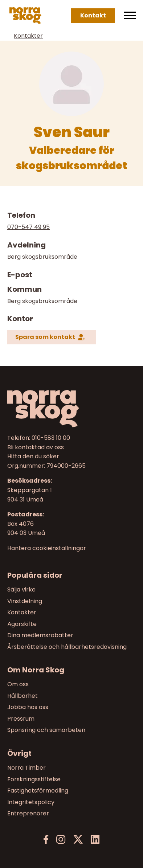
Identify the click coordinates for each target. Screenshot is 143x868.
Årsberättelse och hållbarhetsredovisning (67, 647)
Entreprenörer (28, 814)
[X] (78, 840)
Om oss (18, 684)
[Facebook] (46, 840)
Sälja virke (21, 589)
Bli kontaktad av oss (36, 447)
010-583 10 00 (51, 438)
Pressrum (21, 719)
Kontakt (93, 15)
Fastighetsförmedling (38, 791)
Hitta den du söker (33, 456)
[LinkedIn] (95, 840)
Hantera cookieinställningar (47, 548)
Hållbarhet (23, 696)
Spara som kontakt (45, 337)
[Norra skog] (25, 16)
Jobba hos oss (28, 707)
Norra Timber (26, 768)
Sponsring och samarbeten (46, 730)
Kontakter (28, 36)
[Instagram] (61, 840)
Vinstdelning (25, 601)
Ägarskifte (22, 624)
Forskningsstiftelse (34, 779)
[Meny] (130, 16)
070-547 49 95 (28, 227)
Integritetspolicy (31, 802)
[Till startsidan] (71, 409)
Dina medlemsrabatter (40, 635)
